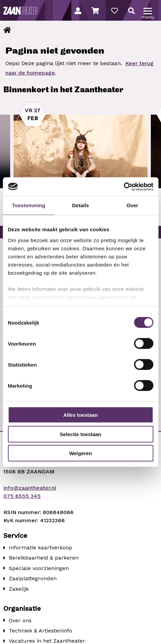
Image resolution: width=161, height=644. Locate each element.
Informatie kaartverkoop (41, 548)
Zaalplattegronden (33, 578)
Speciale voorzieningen (39, 568)
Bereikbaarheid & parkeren (44, 558)
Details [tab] (81, 205)
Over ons (20, 620)
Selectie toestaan (80, 434)
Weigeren (80, 453)
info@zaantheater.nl (30, 488)
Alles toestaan (81, 415)
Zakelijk (19, 589)
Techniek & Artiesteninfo (41, 631)
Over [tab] (132, 205)
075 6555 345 (22, 496)
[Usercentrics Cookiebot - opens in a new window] (124, 187)
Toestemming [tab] (29, 205)
